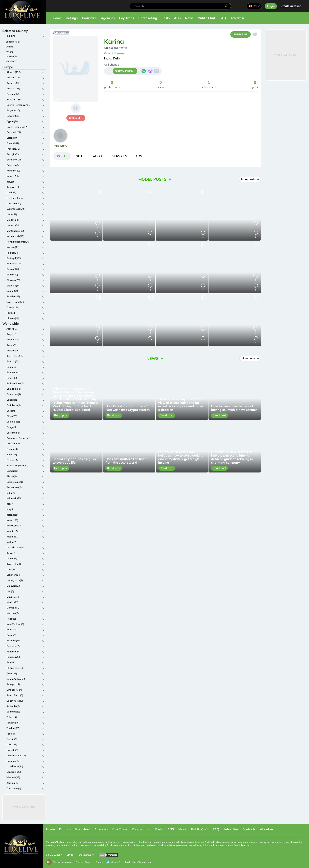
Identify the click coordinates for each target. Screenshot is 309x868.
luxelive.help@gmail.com (138, 862)
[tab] (62, 156)
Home (57, 18)
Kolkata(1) (11, 56)
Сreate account (290, 6)
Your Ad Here (24, 807)
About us (267, 829)
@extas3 (113, 862)
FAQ (223, 18)
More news (250, 358)
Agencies (108, 18)
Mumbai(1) (11, 61)
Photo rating (148, 18)
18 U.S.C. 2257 (54, 855)
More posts (250, 179)
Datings (72, 18)
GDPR (70, 855)
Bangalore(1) (13, 42)
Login (271, 6)
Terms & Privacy (86, 855)
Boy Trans (127, 18)
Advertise (238, 18)
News (189, 18)
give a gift (76, 118)
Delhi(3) (10, 47)
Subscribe (241, 34)
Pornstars (89, 18)
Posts (166, 18)
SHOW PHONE (125, 71)
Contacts (249, 829)
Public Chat (207, 18)
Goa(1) (9, 51)
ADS (177, 18)
